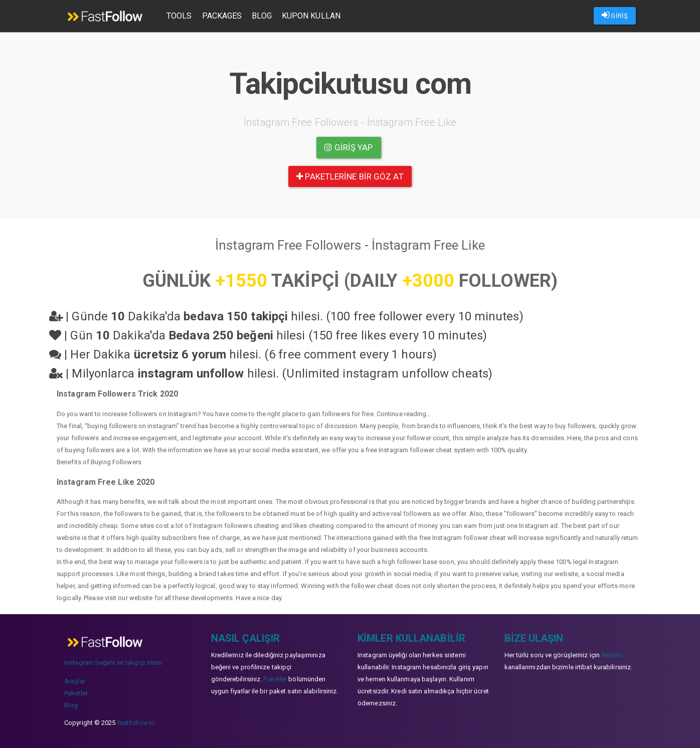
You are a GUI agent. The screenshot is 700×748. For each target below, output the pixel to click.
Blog (261, 16)
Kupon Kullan (311, 16)
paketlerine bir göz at (350, 176)
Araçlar (75, 681)
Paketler (76, 693)
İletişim (612, 655)
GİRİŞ (615, 15)
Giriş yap (348, 147)
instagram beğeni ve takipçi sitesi (113, 663)
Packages (222, 16)
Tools (179, 16)
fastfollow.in (136, 723)
